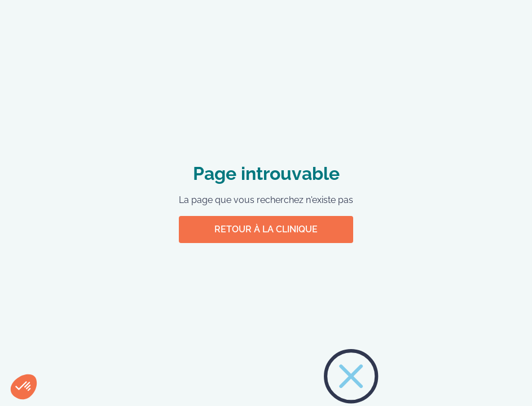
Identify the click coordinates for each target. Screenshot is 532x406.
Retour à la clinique (266, 229)
